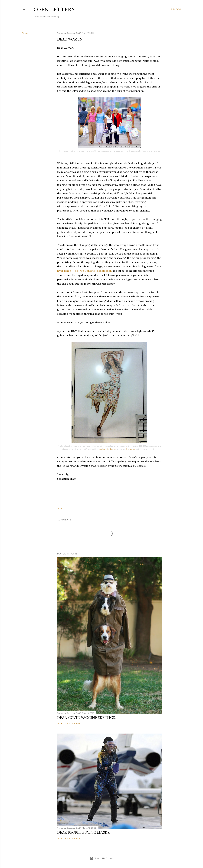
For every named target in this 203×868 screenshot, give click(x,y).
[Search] (176, 9)
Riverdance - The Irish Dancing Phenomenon (84, 271)
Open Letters (54, 9)
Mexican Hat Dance (107, 449)
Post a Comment (73, 723)
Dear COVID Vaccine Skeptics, (86, 717)
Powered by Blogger (101, 858)
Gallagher (130, 449)
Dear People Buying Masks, (84, 832)
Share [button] (25, 33)
